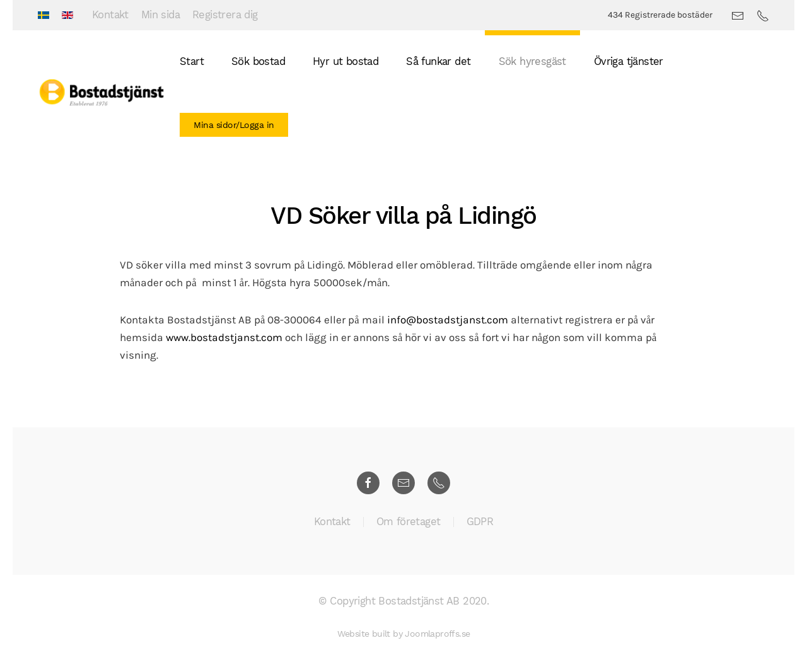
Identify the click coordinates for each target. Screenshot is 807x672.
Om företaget (409, 524)
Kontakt (110, 15)
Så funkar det (438, 61)
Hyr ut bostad (345, 61)
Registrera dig (225, 15)
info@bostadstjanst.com (448, 320)
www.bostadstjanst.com (224, 338)
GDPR (480, 524)
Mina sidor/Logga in (234, 125)
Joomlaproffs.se (437, 634)
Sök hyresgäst (532, 61)
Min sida (160, 15)
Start (192, 61)
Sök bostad (258, 61)
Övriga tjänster (629, 61)
